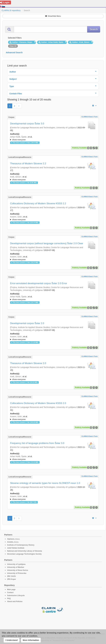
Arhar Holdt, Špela (18, 137)
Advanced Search (14, 53)
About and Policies (15, 601)
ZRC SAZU (11, 576)
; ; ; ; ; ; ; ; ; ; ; (53, 498)
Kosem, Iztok (16, 217)
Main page (11, 590)
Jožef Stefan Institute (16, 548)
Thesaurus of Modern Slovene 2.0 (28, 363)
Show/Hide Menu (53, 16)
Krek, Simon (16, 177)
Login (5, 2)
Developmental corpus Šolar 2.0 (27, 323)
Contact (10, 592)
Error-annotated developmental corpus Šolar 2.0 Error (39, 283)
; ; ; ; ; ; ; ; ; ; (53, 258)
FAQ (9, 598)
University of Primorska (17, 573)
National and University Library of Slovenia (25, 551)
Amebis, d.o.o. (13, 542)
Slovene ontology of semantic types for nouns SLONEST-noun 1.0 (45, 483)
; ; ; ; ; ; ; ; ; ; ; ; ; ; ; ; (53, 178)
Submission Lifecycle (16, 595)
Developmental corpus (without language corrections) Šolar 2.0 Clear (47, 243)
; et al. (53, 138)
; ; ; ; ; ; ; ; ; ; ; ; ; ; (53, 458)
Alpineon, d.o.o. (14, 539)
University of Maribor (16, 567)
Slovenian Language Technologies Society (24, 554)
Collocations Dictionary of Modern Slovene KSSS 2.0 (38, 403)
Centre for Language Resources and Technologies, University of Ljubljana (43, 128)
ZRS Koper (12, 579)
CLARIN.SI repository (11, 10)
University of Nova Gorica (18, 570)
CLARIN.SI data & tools (90, 117)
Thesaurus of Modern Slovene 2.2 (28, 164)
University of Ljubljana (16, 564)
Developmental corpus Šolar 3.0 (27, 124)
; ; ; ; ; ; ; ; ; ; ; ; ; (53, 138)
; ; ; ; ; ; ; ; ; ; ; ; (53, 338)
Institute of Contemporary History (21, 545)
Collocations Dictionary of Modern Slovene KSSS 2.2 (38, 204)
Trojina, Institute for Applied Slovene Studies (30, 247)
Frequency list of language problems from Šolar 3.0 (37, 443)
